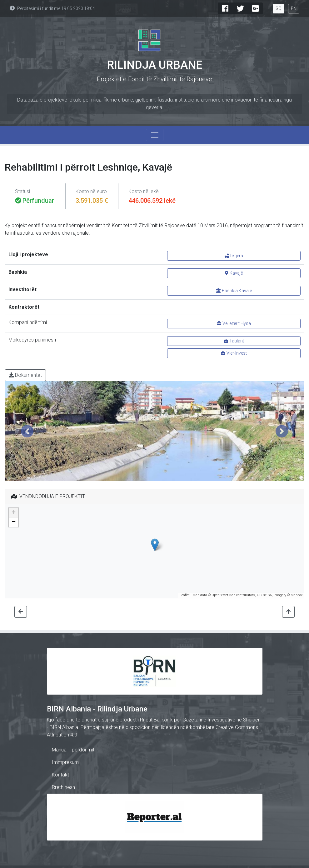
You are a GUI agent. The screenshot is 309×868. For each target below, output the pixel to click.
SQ (279, 8)
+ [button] (14, 513)
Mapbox (297, 595)
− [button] (14, 522)
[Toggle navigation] (155, 135)
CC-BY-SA (264, 595)
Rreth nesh (63, 787)
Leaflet (185, 595)
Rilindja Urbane (155, 65)
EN (294, 8)
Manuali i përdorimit (73, 750)
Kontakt (60, 775)
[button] (27, 431)
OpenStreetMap (223, 595)
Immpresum (65, 762)
